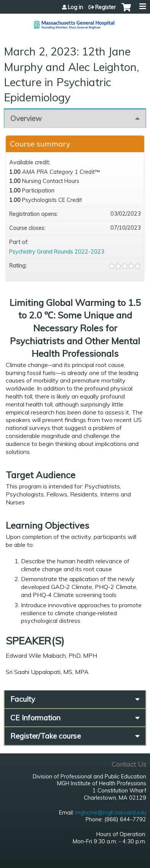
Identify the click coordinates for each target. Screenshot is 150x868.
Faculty (23, 699)
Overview (26, 118)
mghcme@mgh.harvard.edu (111, 813)
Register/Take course (45, 736)
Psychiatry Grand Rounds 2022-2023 (57, 252)
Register (105, 7)
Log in (75, 7)
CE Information (35, 718)
